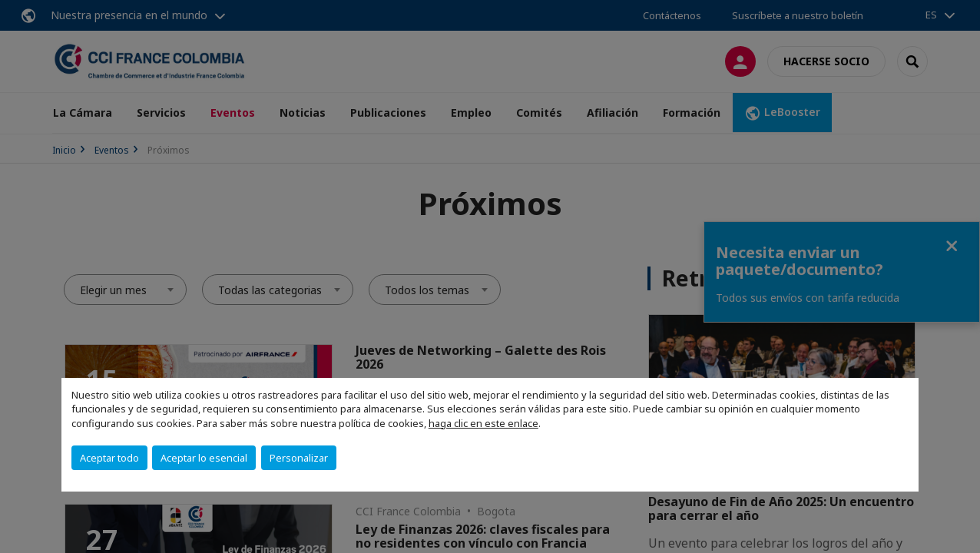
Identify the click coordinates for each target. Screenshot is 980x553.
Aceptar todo (109, 458)
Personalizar (299, 458)
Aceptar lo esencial (204, 458)
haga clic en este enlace (483, 423)
